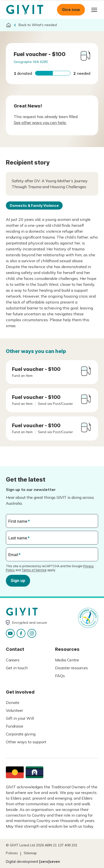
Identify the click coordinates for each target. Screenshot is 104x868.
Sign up (18, 580)
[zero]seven (50, 861)
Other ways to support (26, 742)
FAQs (60, 676)
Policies (12, 853)
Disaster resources (71, 668)
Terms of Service (34, 570)
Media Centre (67, 660)
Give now (71, 10)
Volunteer (14, 710)
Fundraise (15, 726)
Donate (13, 702)
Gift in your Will (20, 718)
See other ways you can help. (40, 122)
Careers (13, 660)
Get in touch (17, 668)
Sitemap (30, 853)
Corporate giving (21, 734)
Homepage (25, 10)
